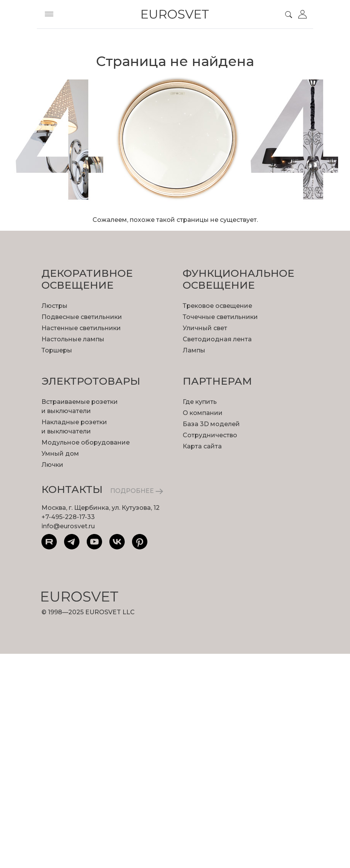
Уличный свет (205, 328)
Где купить (200, 402)
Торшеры (57, 350)
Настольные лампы (73, 339)
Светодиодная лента (217, 339)
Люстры (54, 306)
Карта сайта (202, 446)
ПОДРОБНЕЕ (137, 491)
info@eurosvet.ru (68, 526)
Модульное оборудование (86, 442)
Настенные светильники (81, 328)
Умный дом (60, 454)
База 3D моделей (211, 424)
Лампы (194, 350)
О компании (203, 413)
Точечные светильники (220, 317)
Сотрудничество (210, 435)
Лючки (52, 465)
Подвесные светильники (82, 317)
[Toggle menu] (49, 14)
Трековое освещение (217, 306)
